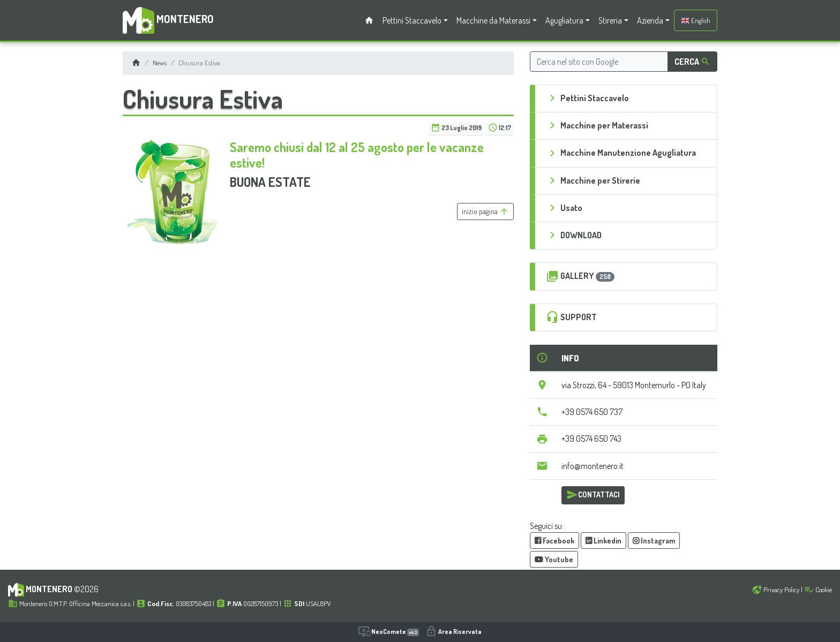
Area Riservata (453, 631)
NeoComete (389, 631)
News (160, 63)
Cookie (818, 590)
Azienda (650, 20)
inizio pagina (485, 212)
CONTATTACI (593, 495)
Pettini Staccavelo (412, 20)
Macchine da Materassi (493, 20)
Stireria (610, 20)
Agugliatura (564, 20)
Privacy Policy (776, 590)
